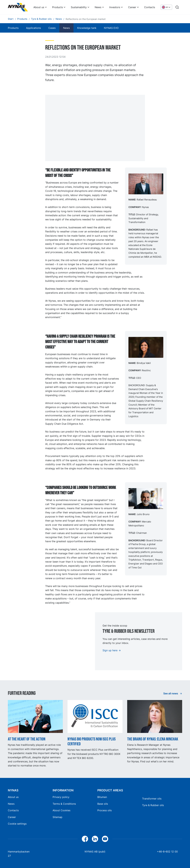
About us (39, 7)
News (98, 7)
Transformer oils (152, 799)
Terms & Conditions (64, 804)
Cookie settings (17, 824)
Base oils (103, 804)
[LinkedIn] (95, 839)
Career (132, 7)
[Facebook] (85, 839)
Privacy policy (61, 797)
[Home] (18, 7)
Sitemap (57, 817)
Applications (33, 28)
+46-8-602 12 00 (167, 852)
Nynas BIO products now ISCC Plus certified (92, 742)
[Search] (177, 7)
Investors (115, 7)
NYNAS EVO (111, 28)
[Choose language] (166, 7)
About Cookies (61, 810)
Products (57, 7)
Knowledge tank (87, 28)
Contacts (150, 7)
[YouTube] (105, 839)
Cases (52, 28)
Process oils (104, 810)
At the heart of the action (27, 739)
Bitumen (102, 797)
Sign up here (110, 650)
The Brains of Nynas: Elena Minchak (153, 739)
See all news (171, 693)
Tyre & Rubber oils (153, 805)
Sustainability (79, 7)
